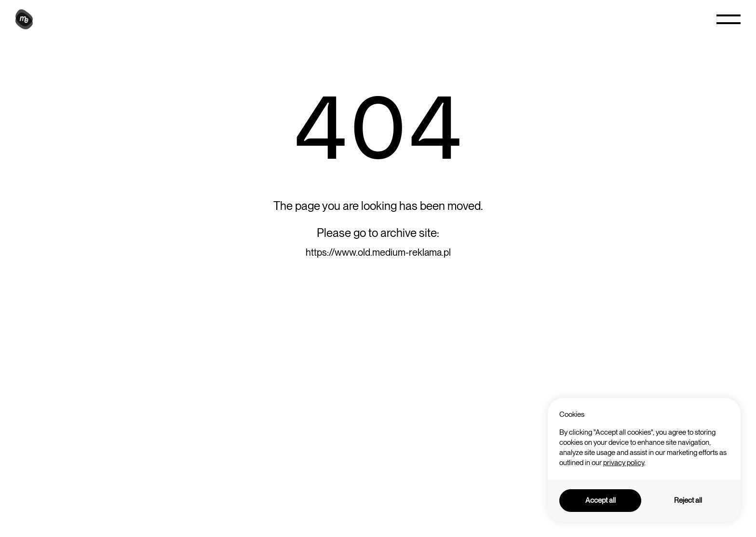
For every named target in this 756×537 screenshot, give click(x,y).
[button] (729, 19)
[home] (25, 19)
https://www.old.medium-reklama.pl (378, 252)
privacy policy (624, 463)
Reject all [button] (688, 500)
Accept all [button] (601, 500)
